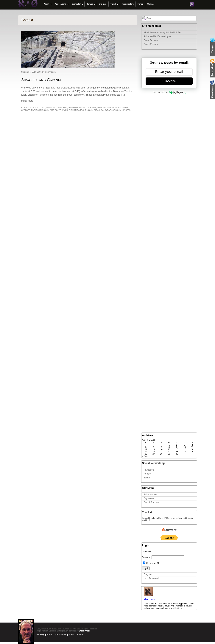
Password (147, 557)
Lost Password (151, 578)
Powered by (169, 92)
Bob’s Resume (151, 44)
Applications (60, 4)
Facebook (149, 470)
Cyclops (26, 110)
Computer (76, 4)
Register (148, 574)
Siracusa (62, 108)
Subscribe (169, 81)
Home (80, 635)
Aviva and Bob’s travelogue (157, 36)
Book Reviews (151, 40)
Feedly (147, 474)
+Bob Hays (149, 599)
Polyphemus (61, 110)
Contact (151, 4)
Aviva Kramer (151, 494)
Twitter (147, 478)
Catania (36, 108)
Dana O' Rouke (165, 518)
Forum (140, 4)
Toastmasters (128, 4)
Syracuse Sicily (113, 110)
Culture (90, 4)
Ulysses (126, 110)
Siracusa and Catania (41, 80)
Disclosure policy (64, 635)
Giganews (149, 498)
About (46, 4)
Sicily (90, 110)
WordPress (85, 631)
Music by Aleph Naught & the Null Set (162, 32)
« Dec (145, 456)
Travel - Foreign (88, 108)
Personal (52, 108)
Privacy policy (44, 635)
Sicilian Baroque (78, 110)
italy (43, 108)
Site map (103, 4)
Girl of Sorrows (151, 502)
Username (147, 552)
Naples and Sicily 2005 (42, 110)
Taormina (73, 108)
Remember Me (151, 563)
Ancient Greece (111, 108)
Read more (27, 101)
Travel (113, 4)
